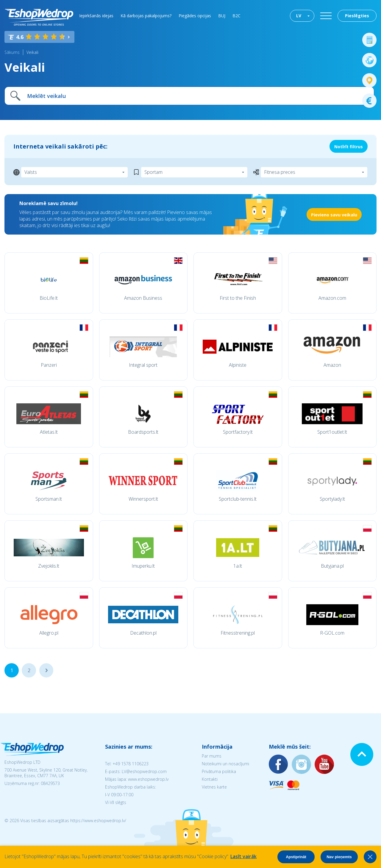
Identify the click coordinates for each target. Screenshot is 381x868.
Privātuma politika (219, 771)
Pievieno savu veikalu (334, 215)
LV (299, 16)
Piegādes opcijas (195, 16)
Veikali (32, 52)
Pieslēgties (357, 16)
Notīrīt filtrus (349, 147)
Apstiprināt (296, 857)
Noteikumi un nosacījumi (225, 764)
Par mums (212, 756)
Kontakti (210, 779)
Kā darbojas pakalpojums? (146, 16)
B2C (236, 16)
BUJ (222, 16)
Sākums (12, 52)
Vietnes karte (214, 787)
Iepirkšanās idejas (96, 16)
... (46, 670)
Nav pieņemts (339, 857)
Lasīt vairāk (243, 856)
